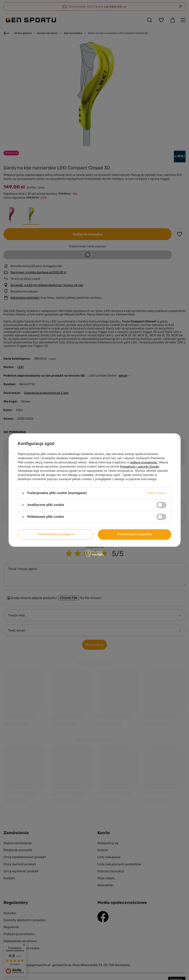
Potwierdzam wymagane (56, 534)
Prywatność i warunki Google (140, 467)
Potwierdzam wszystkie (135, 534)
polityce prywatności (144, 462)
